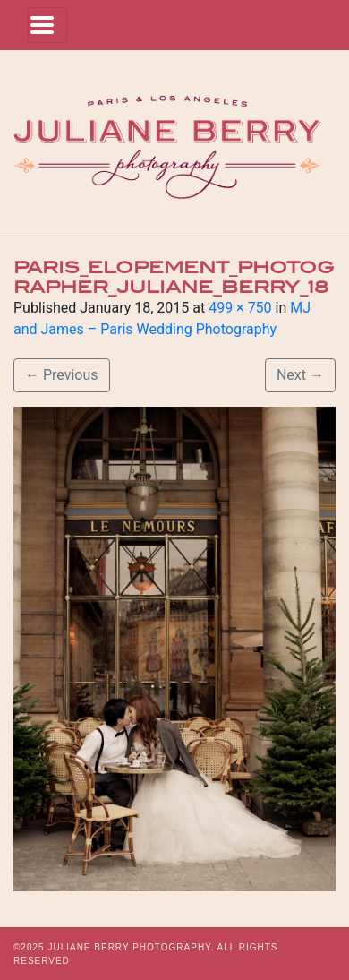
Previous (62, 375)
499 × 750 (240, 308)
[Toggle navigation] (47, 25)
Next (300, 375)
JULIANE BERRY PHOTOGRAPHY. (131, 947)
